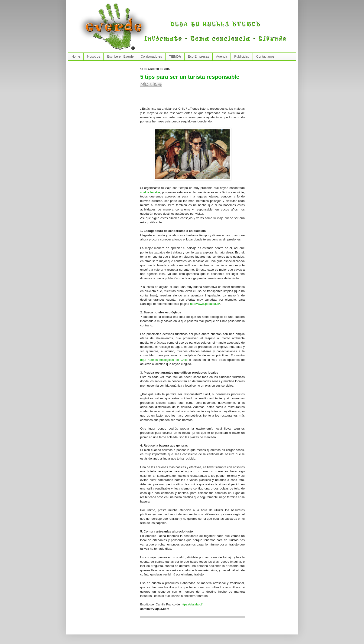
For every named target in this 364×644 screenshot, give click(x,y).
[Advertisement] (195, 99)
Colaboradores (151, 56)
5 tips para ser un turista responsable (190, 77)
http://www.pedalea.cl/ (205, 304)
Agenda (222, 56)
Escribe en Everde (120, 56)
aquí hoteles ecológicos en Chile (164, 360)
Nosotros (94, 56)
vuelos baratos (150, 192)
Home (76, 56)
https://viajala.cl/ (192, 604)
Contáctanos (265, 56)
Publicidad (242, 56)
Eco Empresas (199, 56)
